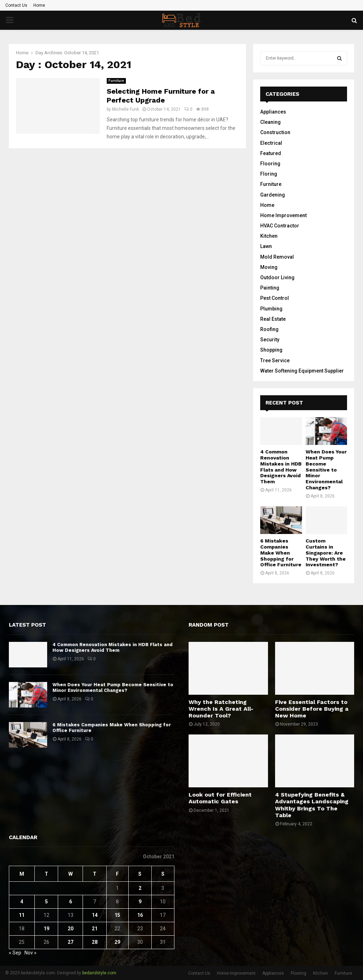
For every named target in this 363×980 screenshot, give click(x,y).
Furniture (116, 81)
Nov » (30, 953)
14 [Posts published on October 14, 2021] (95, 915)
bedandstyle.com (99, 973)
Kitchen (269, 236)
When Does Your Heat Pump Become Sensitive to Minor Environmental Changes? (326, 470)
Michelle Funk (125, 109)
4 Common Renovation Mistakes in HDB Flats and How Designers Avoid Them (281, 467)
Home (39, 5)
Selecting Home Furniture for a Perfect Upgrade (161, 96)
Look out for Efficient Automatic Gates (220, 798)
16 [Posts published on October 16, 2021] (140, 915)
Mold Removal (277, 257)
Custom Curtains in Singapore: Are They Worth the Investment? (326, 553)
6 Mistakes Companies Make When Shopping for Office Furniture (281, 553)
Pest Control (275, 298)
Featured (271, 153)
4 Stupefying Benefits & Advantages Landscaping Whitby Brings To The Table (312, 805)
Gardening (273, 195)
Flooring (270, 164)
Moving (269, 267)
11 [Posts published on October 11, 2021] (22, 915)
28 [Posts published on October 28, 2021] (95, 942)
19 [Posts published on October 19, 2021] (46, 929)
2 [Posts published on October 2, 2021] (140, 888)
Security (270, 340)
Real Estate (273, 319)
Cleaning (270, 122)
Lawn (266, 246)
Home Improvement (283, 215)
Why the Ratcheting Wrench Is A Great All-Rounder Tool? (221, 709)
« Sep (15, 953)
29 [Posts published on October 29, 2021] (117, 942)
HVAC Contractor (280, 226)
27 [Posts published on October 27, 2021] (71, 942)
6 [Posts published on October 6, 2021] (71, 902)
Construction (275, 132)
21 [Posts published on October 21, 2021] (95, 929)
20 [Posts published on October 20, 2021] (71, 929)
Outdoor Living (277, 277)
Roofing (269, 329)
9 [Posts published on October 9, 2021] (140, 902)
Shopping (271, 350)
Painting (270, 288)
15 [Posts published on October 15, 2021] (117, 915)
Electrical (271, 143)
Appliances (273, 112)
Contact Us (16, 5)
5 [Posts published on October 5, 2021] (46, 902)
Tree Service (275, 360)
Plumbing (271, 309)
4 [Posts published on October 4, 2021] (22, 902)
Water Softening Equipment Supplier (302, 371)
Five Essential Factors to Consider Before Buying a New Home (312, 709)
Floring (269, 174)
